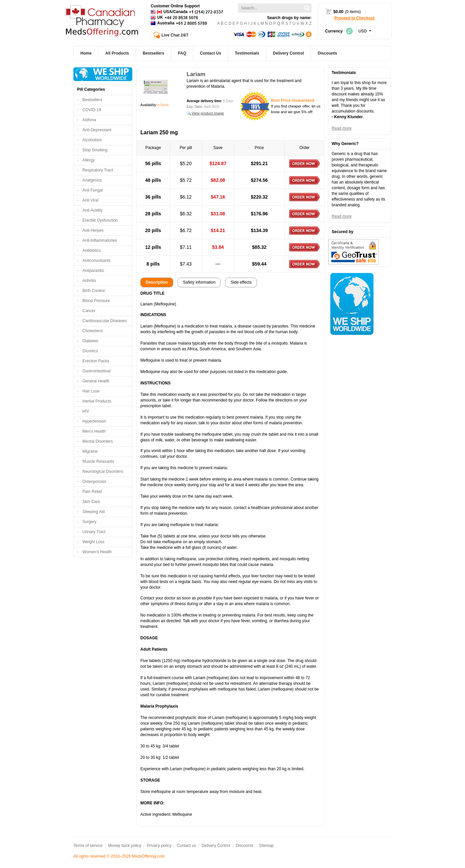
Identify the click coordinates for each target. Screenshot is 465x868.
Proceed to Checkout (354, 18)
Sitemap (266, 846)
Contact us (186, 846)
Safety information (199, 282)
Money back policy (125, 846)
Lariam (196, 74)
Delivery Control (216, 846)
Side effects (241, 282)
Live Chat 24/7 (175, 35)
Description (157, 282)
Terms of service (88, 846)
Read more (342, 128)
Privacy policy (159, 846)
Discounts (244, 846)
